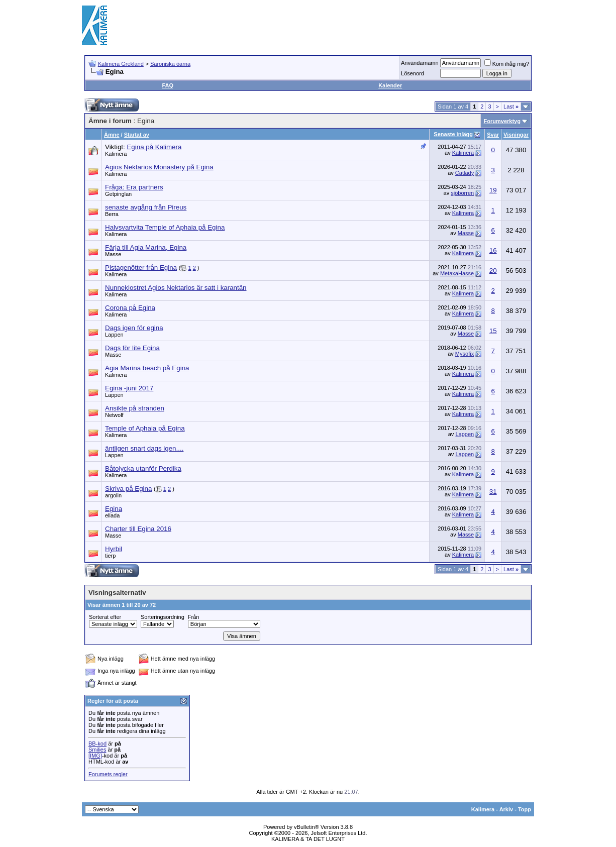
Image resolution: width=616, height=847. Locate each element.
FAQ (168, 85)
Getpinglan (118, 194)
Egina (114, 509)
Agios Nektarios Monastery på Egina (159, 167)
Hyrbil (114, 549)
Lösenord (413, 73)
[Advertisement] (351, 25)
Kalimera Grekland (121, 64)
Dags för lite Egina (132, 348)
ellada (112, 515)
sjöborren (462, 193)
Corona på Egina (130, 308)
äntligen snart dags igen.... (144, 448)
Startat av (137, 135)
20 (493, 271)
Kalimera (116, 154)
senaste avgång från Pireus (146, 207)
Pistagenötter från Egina (141, 268)
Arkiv (506, 809)
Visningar (516, 135)
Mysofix (465, 354)
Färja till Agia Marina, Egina (146, 247)
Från (194, 617)
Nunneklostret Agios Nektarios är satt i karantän (176, 288)
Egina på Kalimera (154, 147)
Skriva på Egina (128, 489)
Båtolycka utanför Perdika (143, 468)
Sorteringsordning (163, 617)
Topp (525, 809)
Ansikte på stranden (135, 408)
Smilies (97, 750)
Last (511, 107)
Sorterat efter (105, 617)
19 (493, 190)
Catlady (465, 173)
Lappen (114, 335)
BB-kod (97, 744)
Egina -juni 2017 (129, 388)
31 (493, 492)
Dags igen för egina (134, 328)
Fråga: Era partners (134, 187)
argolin (113, 495)
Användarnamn (420, 63)
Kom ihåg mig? (507, 64)
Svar (493, 135)
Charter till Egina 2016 (138, 529)
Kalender (390, 85)
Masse (466, 233)
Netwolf (114, 415)
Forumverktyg (502, 121)
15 (493, 331)
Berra (112, 214)
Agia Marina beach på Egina (147, 368)
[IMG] (95, 756)
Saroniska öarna (170, 64)
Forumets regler (108, 774)
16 (493, 250)
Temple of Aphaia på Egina (145, 428)
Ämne (112, 135)
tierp (110, 556)
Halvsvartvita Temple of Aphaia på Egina (165, 227)
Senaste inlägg (453, 134)
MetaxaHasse (457, 273)
